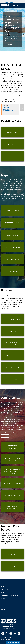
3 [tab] (14, 60)
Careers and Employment (7, 607)
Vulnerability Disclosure (7, 604)
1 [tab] (10, 60)
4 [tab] (16, 60)
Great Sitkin (6, 107)
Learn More (5, 436)
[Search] (19, 6)
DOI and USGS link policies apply (9, 596)
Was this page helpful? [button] (13, 643)
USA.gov (3, 601)
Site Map (3, 593)
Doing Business (5, 610)
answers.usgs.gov (5, 639)
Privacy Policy (5, 590)
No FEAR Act (4, 598)
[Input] (15, 6)
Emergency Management (7, 613)
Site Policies (4, 587)
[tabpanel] (12, 29)
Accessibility (4, 581)
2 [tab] (12, 60)
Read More (9, 44)
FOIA (2, 584)
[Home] (5, 7)
